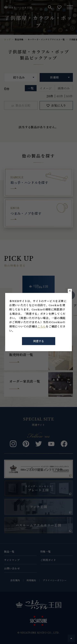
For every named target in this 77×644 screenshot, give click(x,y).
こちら (42, 326)
